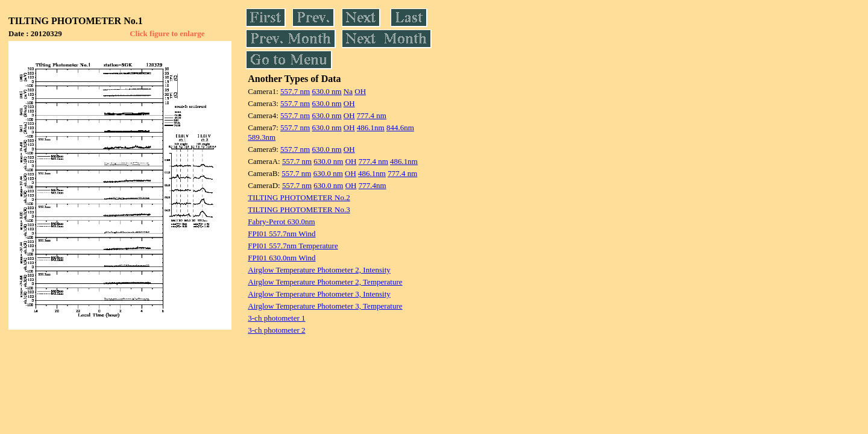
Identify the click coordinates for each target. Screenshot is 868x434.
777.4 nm (372, 115)
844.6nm (400, 127)
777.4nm (373, 185)
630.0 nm (326, 91)
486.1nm (371, 127)
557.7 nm (295, 91)
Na (348, 91)
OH (360, 91)
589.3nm (262, 137)
